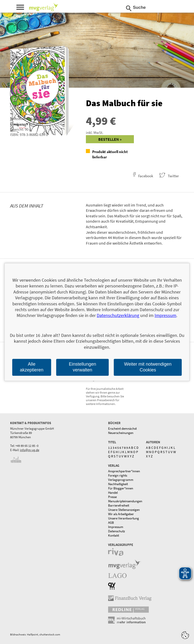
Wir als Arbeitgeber (121, 514)
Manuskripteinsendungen (125, 501)
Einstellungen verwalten (82, 367)
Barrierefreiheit (119, 505)
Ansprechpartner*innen (124, 471)
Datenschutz (117, 531)
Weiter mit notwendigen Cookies (148, 367)
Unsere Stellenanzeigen (124, 510)
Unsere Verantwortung (124, 518)
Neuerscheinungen (121, 433)
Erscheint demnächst (122, 429)
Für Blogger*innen (121, 488)
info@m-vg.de (30, 450)
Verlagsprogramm (121, 480)
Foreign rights (118, 475)
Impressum (116, 527)
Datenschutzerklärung (118, 316)
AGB (111, 523)
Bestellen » (110, 139)
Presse (112, 497)
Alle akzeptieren (32, 367)
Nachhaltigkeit (118, 484)
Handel (113, 493)
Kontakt (114, 535)
